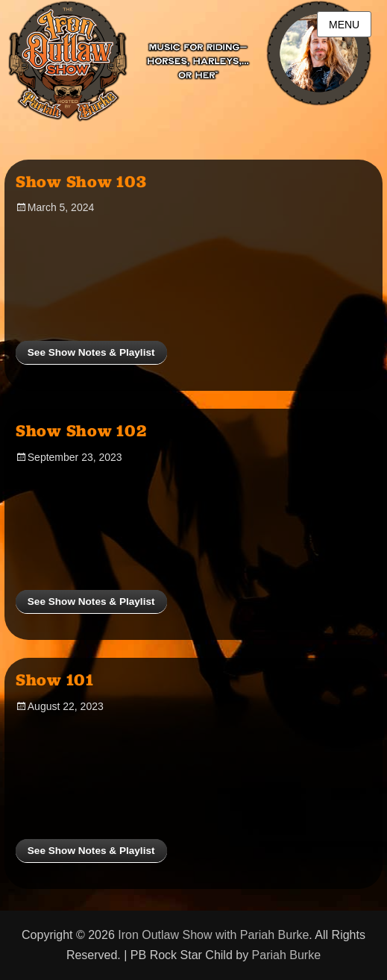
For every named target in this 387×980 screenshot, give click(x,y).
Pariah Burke (287, 955)
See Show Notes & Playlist (91, 352)
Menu (344, 25)
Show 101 (55, 679)
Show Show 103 (81, 181)
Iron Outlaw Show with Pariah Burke (213, 935)
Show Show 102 (81, 430)
